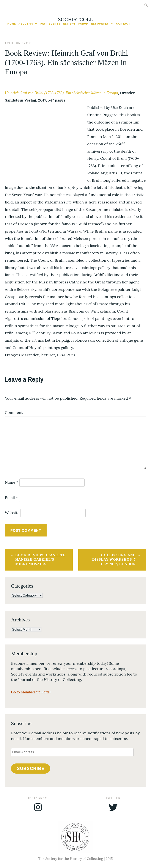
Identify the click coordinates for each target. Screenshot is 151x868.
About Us (26, 23)
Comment (14, 412)
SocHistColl (76, 19)
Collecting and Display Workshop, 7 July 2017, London (114, 560)
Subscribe (31, 768)
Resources (100, 23)
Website (12, 513)
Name (12, 482)
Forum (83, 23)
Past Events (50, 23)
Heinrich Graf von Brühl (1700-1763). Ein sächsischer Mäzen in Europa (61, 93)
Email (11, 498)
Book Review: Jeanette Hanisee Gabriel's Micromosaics (40, 560)
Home (12, 23)
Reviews (69, 23)
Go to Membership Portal (31, 692)
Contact (123, 23)
